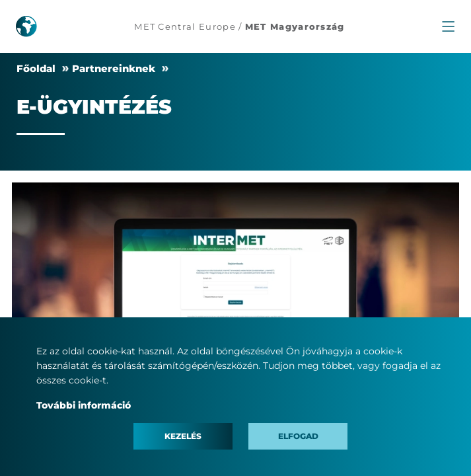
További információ (84, 405)
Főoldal (36, 68)
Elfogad (298, 436)
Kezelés (183, 436)
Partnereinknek (114, 68)
